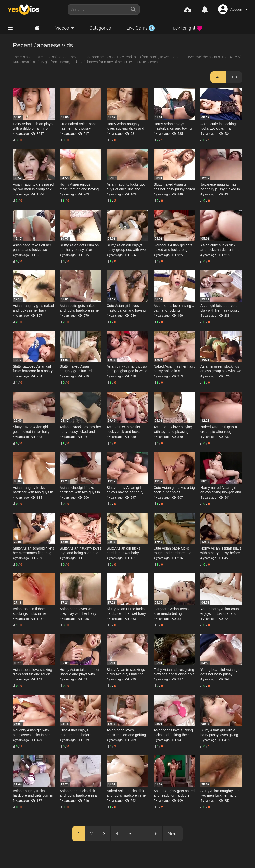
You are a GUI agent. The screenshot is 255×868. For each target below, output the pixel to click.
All (218, 77)
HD (234, 77)
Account (237, 9)
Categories (100, 28)
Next (173, 834)
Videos (62, 28)
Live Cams (141, 28)
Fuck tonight (186, 28)
